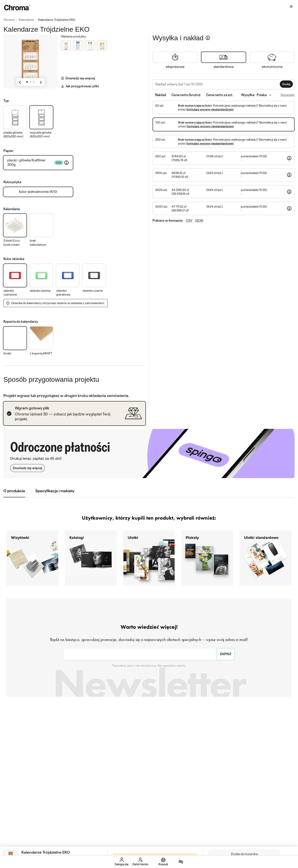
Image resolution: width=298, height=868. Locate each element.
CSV (189, 221)
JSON (199, 221)
